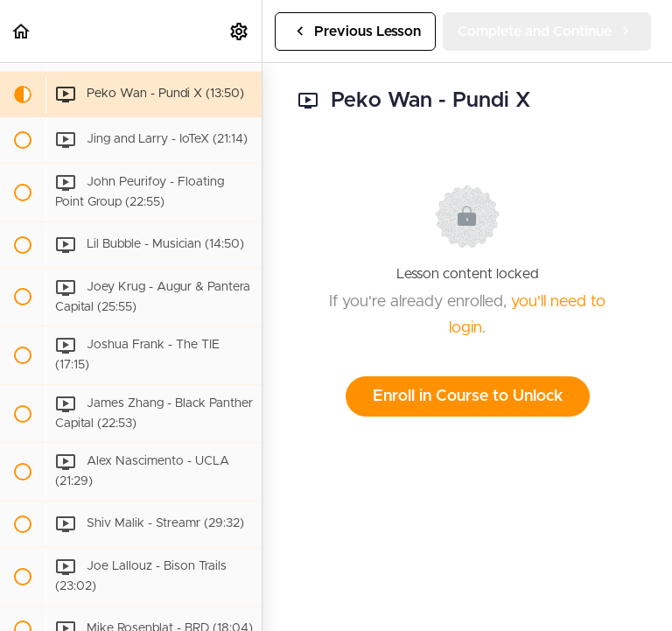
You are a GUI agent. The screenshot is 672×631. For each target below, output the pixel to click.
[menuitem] (240, 31)
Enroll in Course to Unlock (468, 396)
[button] (22, 31)
